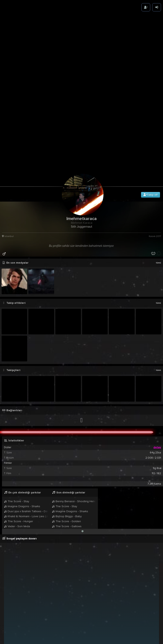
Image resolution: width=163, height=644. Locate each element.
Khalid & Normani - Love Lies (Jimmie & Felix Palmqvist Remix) (26, 450)
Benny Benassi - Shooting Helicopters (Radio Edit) (74, 435)
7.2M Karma (154, 418)
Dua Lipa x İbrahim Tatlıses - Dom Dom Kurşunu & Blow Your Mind (26, 445)
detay (157, 381)
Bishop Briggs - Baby (67, 450)
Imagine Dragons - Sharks (22, 440)
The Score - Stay (17, 435)
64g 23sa (155, 386)
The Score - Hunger (18, 455)
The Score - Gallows (67, 460)
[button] (82, 465)
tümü (158, 197)
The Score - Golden (66, 455)
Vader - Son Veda (17, 460)
